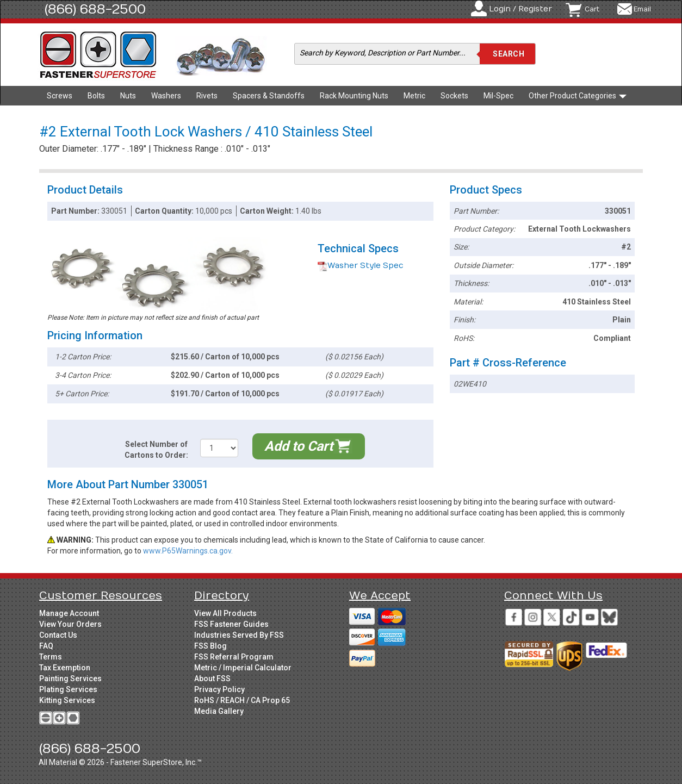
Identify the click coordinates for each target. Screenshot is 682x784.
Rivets (207, 96)
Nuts (128, 96)
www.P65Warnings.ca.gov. (188, 551)
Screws (60, 96)
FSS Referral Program (234, 657)
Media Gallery (219, 711)
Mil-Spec (498, 96)
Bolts (96, 96)
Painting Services (70, 679)
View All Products (225, 613)
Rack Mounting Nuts (354, 96)
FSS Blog (210, 646)
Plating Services (68, 689)
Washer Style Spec (361, 266)
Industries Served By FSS (239, 635)
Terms (51, 657)
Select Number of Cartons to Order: (156, 450)
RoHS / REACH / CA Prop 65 (242, 700)
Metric (414, 96)
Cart (592, 9)
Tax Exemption (65, 668)
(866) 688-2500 (95, 9)
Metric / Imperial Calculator (243, 668)
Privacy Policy (219, 689)
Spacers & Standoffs (269, 96)
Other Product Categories (578, 96)
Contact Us (58, 635)
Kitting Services (67, 700)
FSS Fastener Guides (231, 624)
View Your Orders (70, 624)
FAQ (46, 646)
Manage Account (69, 613)
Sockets (454, 96)
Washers (166, 96)
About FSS (212, 679)
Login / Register (520, 9)
